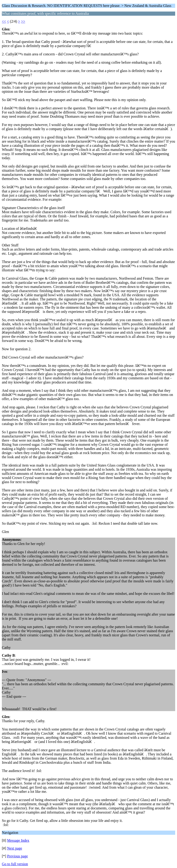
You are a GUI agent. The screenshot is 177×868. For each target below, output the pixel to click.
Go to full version (15, 864)
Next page (15, 848)
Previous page (18, 856)
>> (23, 21)
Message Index (18, 840)
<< (4, 21)
